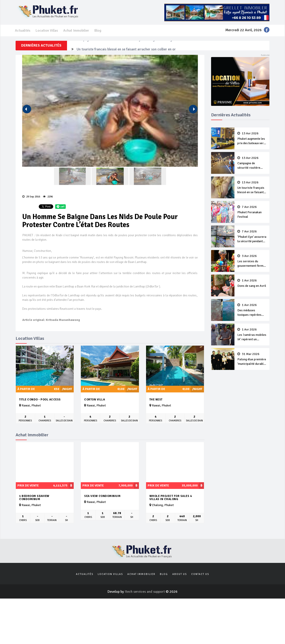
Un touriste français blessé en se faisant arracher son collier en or (252, 188)
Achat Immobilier (76, 31)
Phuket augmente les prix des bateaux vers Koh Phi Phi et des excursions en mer (252, 139)
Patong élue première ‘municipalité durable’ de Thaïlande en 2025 (252, 359)
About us (180, 574)
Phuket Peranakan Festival (252, 212)
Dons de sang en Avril (252, 283)
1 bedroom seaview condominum (34, 498)
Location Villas (47, 31)
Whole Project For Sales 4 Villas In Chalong (171, 498)
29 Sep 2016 (31, 197)
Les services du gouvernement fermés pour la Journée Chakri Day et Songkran (252, 261)
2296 (48, 197)
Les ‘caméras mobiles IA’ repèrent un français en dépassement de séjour (252, 335)
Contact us (200, 574)
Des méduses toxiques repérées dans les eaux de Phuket (252, 310)
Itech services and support (145, 592)
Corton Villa (95, 400)
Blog (98, 31)
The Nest (156, 400)
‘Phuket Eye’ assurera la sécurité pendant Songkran (252, 237)
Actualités (23, 31)
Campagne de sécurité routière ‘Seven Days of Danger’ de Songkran (128, 45)
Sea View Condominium (102, 496)
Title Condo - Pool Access (40, 400)
